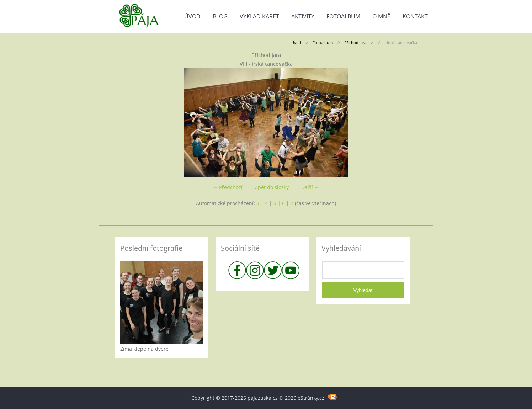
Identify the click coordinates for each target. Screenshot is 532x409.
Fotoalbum (343, 16)
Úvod (192, 16)
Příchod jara (355, 43)
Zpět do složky (272, 187)
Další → (310, 187)
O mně (381, 16)
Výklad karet (259, 16)
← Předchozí (228, 187)
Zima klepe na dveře (144, 349)
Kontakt (415, 16)
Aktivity (303, 16)
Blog (220, 16)
